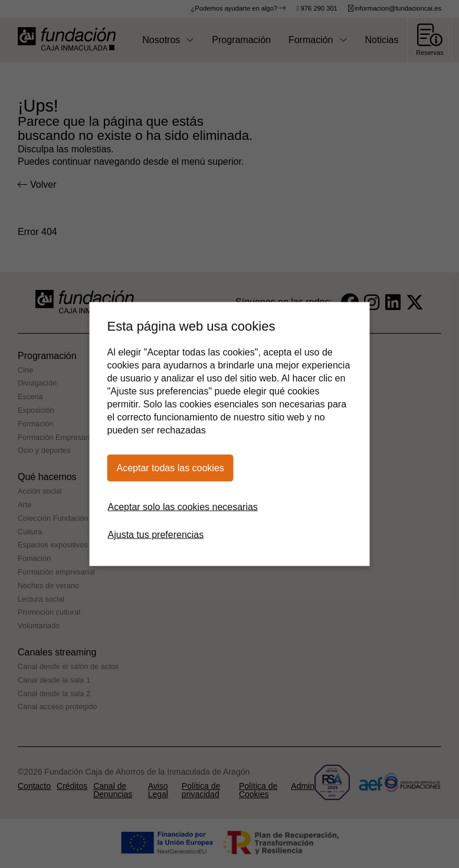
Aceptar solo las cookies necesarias (183, 507)
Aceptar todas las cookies (171, 468)
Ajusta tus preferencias (156, 535)
